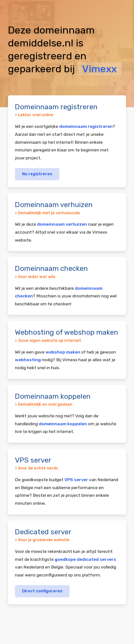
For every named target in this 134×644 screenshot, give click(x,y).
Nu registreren (37, 174)
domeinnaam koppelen (63, 424)
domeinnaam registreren (86, 126)
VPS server (76, 480)
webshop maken (63, 352)
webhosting (28, 360)
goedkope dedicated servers (85, 559)
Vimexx (99, 69)
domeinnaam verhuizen (62, 224)
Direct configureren (42, 591)
